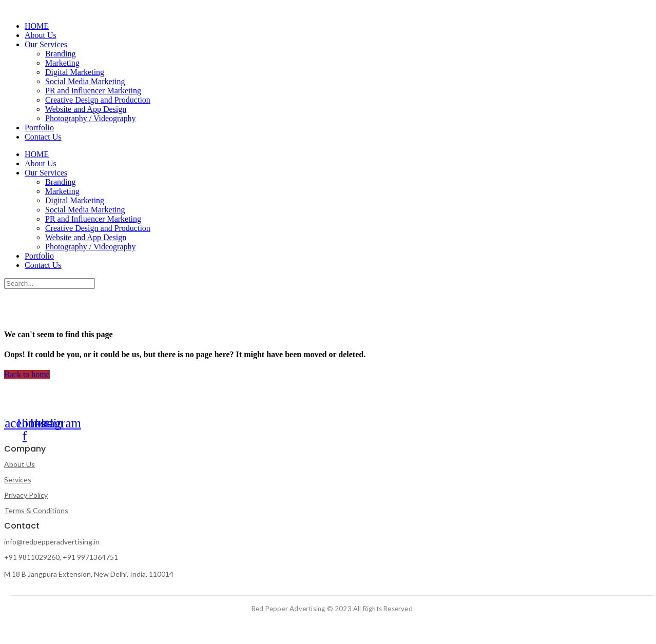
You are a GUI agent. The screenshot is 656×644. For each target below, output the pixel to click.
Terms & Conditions (36, 510)
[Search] (50, 284)
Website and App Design (86, 109)
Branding (61, 54)
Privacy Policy (26, 495)
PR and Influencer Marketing (93, 91)
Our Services (46, 44)
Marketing (62, 63)
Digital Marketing (75, 72)
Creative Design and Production (98, 100)
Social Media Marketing (85, 81)
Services (18, 480)
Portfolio (39, 128)
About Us (41, 35)
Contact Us (43, 137)
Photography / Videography (91, 118)
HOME (37, 26)
